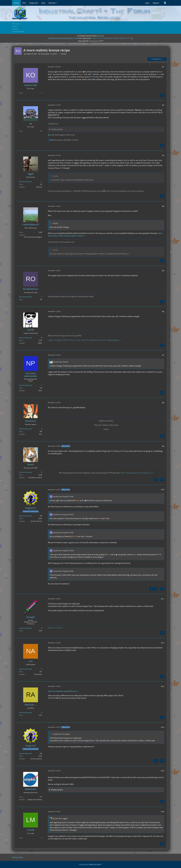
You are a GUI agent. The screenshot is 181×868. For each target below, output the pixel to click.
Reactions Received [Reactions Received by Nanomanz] (25, 429)
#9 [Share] (163, 446)
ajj (63, 140)
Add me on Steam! (55, 628)
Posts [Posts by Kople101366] (21, 93)
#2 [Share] (163, 105)
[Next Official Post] (156, 480)
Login (147, 3)
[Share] (165, 59)
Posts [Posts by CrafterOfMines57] (21, 232)
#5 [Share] (163, 271)
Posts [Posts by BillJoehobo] (21, 797)
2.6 (69, 38)
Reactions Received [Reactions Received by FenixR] (25, 338)
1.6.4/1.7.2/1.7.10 (98, 38)
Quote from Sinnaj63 (61, 734)
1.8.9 (109, 38)
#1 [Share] (163, 67)
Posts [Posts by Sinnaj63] (21, 631)
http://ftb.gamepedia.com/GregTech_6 (136, 473)
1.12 (131, 38)
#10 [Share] (163, 490)
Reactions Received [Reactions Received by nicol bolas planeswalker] (25, 385)
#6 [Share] (163, 311)
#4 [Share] (163, 206)
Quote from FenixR (61, 362)
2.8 (78, 38)
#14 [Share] (163, 727)
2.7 (74, 38)
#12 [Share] (163, 643)
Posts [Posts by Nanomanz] (21, 431)
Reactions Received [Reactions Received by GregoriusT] (25, 516)
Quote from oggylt (60, 818)
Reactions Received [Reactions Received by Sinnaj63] (25, 628)
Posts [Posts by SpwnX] (21, 475)
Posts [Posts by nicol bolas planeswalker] (21, 388)
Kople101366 (32, 54)
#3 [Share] (163, 155)
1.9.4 (115, 38)
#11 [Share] (163, 599)
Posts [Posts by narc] (21, 672)
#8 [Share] (163, 403)
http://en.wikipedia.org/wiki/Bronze (62, 691)
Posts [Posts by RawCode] (21, 715)
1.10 (120, 38)
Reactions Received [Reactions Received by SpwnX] (25, 472)
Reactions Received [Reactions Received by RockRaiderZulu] (25, 297)
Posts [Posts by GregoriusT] (21, 518)
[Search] (165, 3)
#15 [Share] (163, 771)
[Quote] (162, 95)
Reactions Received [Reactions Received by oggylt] (25, 182)
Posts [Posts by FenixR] (21, 340)
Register (156, 3)
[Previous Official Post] (151, 589)
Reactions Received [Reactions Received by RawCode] (25, 713)
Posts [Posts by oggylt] (21, 184)
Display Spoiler (57, 129)
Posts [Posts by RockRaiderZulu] (21, 299)
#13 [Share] (163, 686)
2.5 (65, 38)
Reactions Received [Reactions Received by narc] (25, 669)
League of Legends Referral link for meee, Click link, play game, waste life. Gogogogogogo (83, 340)
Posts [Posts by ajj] (21, 131)
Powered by (90, 864)
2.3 (61, 38)
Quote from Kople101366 (63, 496)
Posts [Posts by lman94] (21, 838)
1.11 (125, 38)
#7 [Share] (163, 355)
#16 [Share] (163, 812)
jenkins (100, 36)
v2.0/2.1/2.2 (53, 38)
